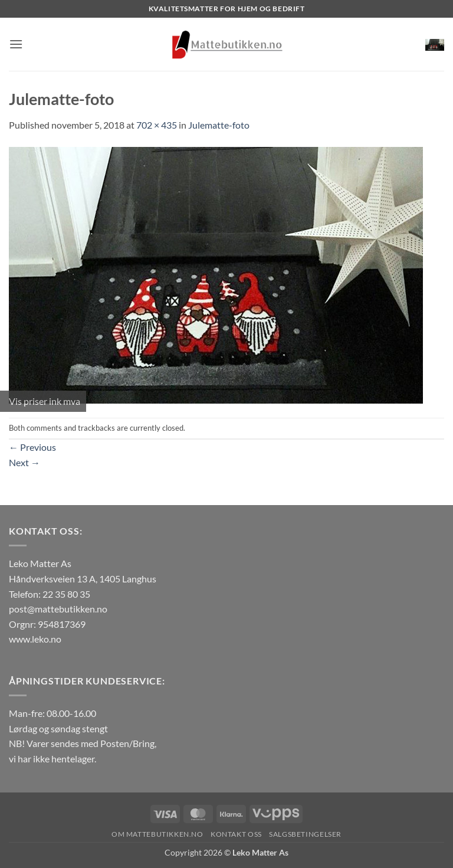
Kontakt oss (236, 834)
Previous (32, 447)
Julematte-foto (219, 125)
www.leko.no (35, 639)
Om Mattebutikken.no (157, 834)
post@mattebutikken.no (58, 609)
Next (24, 462)
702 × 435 (157, 125)
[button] (16, 44)
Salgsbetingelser (305, 834)
